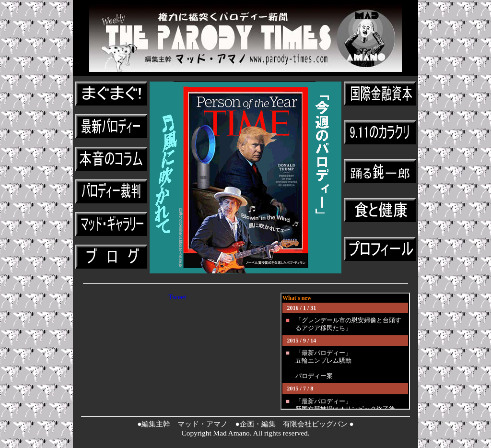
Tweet (177, 297)
